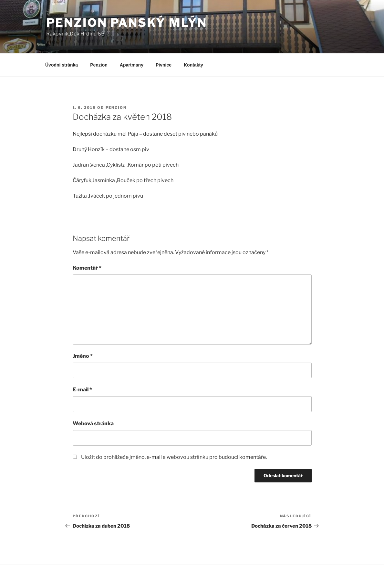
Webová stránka (93, 423)
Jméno (83, 356)
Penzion (99, 65)
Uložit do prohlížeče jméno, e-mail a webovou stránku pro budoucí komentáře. (174, 457)
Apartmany (132, 65)
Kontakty (193, 65)
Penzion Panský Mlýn (127, 23)
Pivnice (164, 65)
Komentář (87, 268)
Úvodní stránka (62, 65)
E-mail (82, 390)
